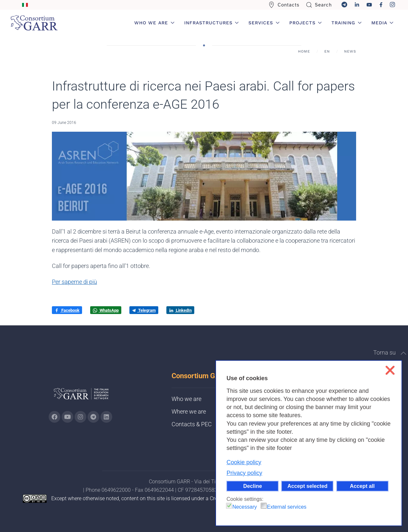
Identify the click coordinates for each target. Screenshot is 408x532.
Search (319, 5)
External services (287, 507)
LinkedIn (180, 310)
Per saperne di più (74, 282)
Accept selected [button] (307, 486)
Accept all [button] (362, 486)
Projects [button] (306, 23)
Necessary (245, 507)
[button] (403, 353)
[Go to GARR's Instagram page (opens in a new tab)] (54, 417)
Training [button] (347, 23)
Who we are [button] (154, 23)
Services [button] (264, 23)
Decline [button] (253, 486)
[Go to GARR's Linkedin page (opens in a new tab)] (106, 417)
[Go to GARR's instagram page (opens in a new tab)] (80, 417)
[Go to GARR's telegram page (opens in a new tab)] (93, 417)
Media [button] (383, 23)
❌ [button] (390, 370)
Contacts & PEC (192, 424)
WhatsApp (106, 310)
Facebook (67, 310)
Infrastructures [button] (212, 23)
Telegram (144, 310)
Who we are (186, 399)
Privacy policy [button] (244, 473)
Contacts (284, 5)
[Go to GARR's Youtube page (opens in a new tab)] (67, 417)
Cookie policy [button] (244, 462)
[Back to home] (34, 23)
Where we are (189, 411)
